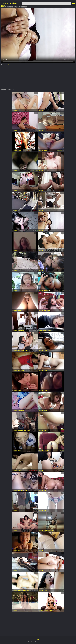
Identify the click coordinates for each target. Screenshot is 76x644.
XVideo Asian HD (9, 3)
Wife (25, 430)
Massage (20, 470)
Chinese (10, 65)
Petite (19, 350)
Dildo (45, 150)
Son (45, 310)
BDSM (41, 330)
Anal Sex (15, 310)
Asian (48, 310)
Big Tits (41, 610)
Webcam (46, 450)
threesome (47, 290)
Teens (19, 330)
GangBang (20, 430)
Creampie (20, 590)
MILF (22, 490)
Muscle (19, 150)
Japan (46, 410)
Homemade (47, 530)
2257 (38, 639)
